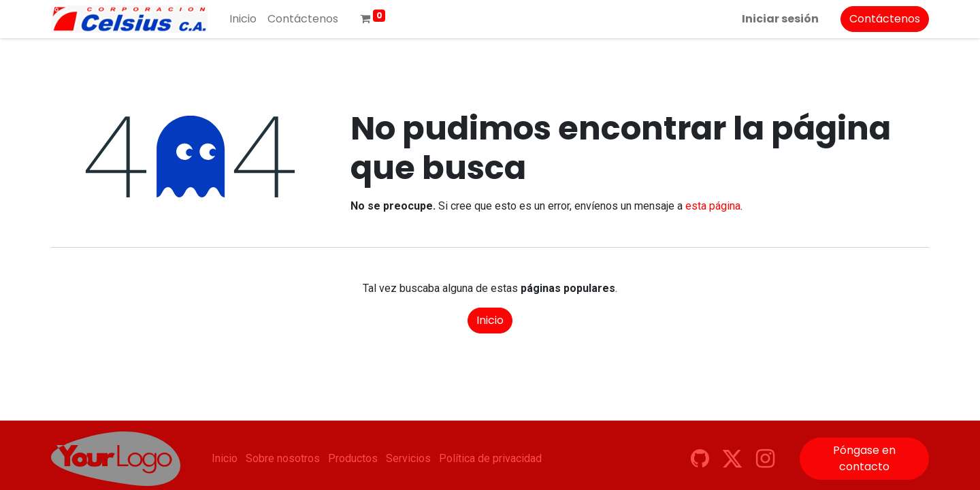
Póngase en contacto (864, 458)
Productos (353, 458)
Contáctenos (885, 19)
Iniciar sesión (780, 19)
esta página (713, 206)
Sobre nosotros (283, 458)
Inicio (490, 320)
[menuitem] (243, 19)
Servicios (408, 458)
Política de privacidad (490, 458)
